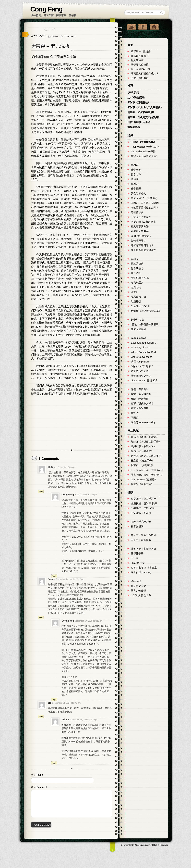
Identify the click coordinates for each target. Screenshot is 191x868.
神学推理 (136, 189)
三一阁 (135, 558)
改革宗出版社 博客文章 (144, 568)
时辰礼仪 (136, 301)
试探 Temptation (140, 362)
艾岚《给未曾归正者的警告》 (147, 475)
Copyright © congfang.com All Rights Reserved (145, 845)
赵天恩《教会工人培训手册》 (147, 456)
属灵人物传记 (138, 591)
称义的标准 (137, 60)
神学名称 (136, 170)
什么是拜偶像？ (140, 56)
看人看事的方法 (140, 227)
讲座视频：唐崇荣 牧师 (144, 504)
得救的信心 (137, 268)
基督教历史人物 (140, 371)
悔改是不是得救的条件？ (145, 208)
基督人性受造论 (140, 408)
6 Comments (70, 36)
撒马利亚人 (137, 283)
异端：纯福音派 (140, 399)
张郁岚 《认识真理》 (143, 465)
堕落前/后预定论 (140, 306)
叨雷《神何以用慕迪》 (140, 122)
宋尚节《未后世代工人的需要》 (145, 107)
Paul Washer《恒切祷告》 (145, 147)
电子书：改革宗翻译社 (144, 535)
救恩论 (135, 184)
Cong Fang (46, 9)
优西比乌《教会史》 (142, 451)
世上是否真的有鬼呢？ (144, 250)
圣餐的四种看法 (140, 78)
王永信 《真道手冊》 (143, 461)
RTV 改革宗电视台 (141, 522)
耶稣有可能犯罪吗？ (142, 245)
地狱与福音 (134, 127)
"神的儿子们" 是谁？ (142, 366)
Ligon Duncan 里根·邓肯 (144, 381)
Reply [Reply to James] (41, 618)
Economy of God (140, 347)
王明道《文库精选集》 (144, 142)
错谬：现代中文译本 (142, 404)
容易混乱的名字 (140, 231)
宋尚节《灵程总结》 (139, 103)
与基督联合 (137, 212)
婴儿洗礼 (136, 273)
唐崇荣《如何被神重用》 (141, 112)
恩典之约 (136, 287)
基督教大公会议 (140, 65)
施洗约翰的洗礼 (140, 278)
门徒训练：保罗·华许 (143, 508)
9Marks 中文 (138, 563)
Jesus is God (139, 338)
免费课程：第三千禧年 (144, 499)
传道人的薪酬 (138, 329)
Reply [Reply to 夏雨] (41, 491)
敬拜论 (135, 179)
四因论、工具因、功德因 (145, 203)
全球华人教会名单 (141, 595)
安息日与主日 (138, 297)
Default (55, 36)
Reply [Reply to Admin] (54, 763)
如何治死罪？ (138, 241)
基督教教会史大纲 (141, 376)
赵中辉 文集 (138, 320)
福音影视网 (137, 526)
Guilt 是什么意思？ (141, 236)
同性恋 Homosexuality (143, 422)
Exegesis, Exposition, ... (144, 343)
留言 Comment (39, 787)
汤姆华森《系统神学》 (144, 446)
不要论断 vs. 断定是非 (143, 222)
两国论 (135, 418)
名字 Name (37, 775)
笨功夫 (135, 259)
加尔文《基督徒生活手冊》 (146, 442)
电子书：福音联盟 (141, 540)
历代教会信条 (136, 97)
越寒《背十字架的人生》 (145, 156)
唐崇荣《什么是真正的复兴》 (144, 117)
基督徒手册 (137, 553)
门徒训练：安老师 (141, 513)
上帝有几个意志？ (141, 217)
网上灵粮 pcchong (141, 572)
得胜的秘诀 (137, 264)
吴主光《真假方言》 (142, 484)
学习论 (135, 165)
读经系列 (133, 92)
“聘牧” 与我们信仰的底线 (145, 324)
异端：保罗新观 (140, 389)
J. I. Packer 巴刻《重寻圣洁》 (147, 470)
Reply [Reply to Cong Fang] (54, 576)
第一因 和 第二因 (140, 69)
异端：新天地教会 (141, 394)
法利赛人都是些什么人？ (145, 73)
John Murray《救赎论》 (144, 480)
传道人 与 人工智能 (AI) (144, 198)
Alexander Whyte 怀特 (143, 152)
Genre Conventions (141, 357)
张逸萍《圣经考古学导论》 (146, 311)
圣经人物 (136, 581)
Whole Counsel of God (143, 352)
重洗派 (135, 413)
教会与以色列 (138, 193)
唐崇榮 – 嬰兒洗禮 (50, 46)
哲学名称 (136, 174)
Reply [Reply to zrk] (41, 716)
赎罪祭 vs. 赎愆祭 (141, 52)
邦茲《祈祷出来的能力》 (145, 437)
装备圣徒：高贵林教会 (144, 549)
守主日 (135, 292)
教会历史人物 (138, 586)
